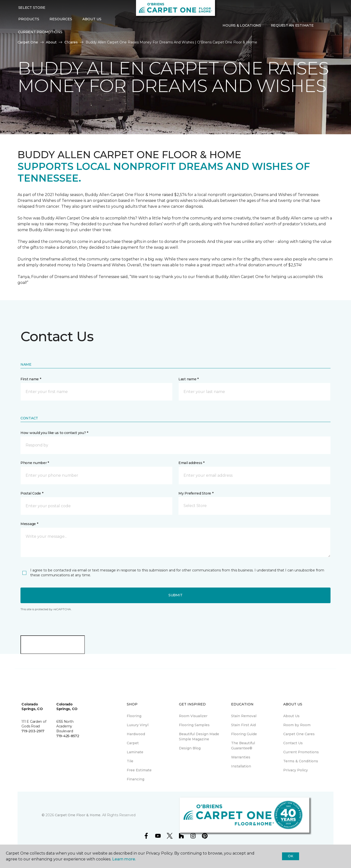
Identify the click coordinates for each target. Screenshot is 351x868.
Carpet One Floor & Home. (78, 815)
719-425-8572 (68, 736)
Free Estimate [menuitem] (139, 770)
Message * (29, 524)
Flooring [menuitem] (134, 716)
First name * (31, 379)
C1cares (71, 42)
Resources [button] (61, 19)
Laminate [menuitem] (135, 752)
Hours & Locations (242, 25)
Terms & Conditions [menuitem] (301, 761)
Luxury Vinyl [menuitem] (138, 725)
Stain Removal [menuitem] (244, 716)
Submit (175, 595)
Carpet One (28, 42)
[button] (322, 25)
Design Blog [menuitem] (190, 748)
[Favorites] (328, 25)
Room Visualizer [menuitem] (193, 716)
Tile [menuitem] (130, 761)
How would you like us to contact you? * (54, 433)
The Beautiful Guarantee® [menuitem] (243, 746)
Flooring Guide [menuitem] (244, 734)
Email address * (191, 463)
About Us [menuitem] (291, 716)
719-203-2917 (33, 731)
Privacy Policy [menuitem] (296, 770)
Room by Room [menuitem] (297, 725)
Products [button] (29, 19)
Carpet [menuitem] (133, 743)
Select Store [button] (32, 8)
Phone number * (35, 463)
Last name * (189, 379)
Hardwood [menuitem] (136, 734)
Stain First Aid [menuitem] (243, 725)
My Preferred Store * (196, 493)
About (51, 42)
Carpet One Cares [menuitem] (299, 734)
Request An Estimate (292, 25)
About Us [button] (92, 19)
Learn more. (124, 859)
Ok (290, 856)
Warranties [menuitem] (241, 757)
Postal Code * (32, 493)
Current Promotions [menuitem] (40, 32)
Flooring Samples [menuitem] (194, 725)
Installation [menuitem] (241, 766)
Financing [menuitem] (136, 779)
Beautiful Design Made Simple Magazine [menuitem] (199, 737)
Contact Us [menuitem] (293, 743)
